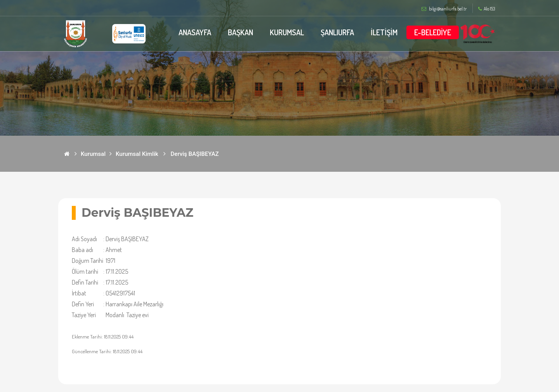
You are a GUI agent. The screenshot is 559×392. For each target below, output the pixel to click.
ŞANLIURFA (337, 32)
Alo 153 (487, 9)
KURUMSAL (287, 32)
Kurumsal (93, 154)
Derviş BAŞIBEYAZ (195, 154)
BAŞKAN (240, 32)
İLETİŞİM (384, 32)
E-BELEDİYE (433, 32)
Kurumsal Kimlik (137, 154)
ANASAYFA (195, 32)
